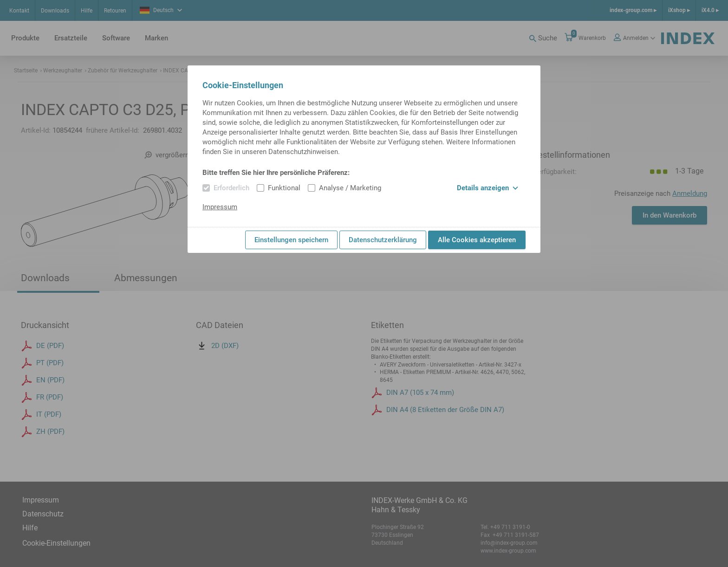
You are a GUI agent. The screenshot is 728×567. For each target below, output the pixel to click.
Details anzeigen (487, 188)
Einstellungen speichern (291, 240)
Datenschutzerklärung (383, 240)
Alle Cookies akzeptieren (477, 240)
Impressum (220, 207)
